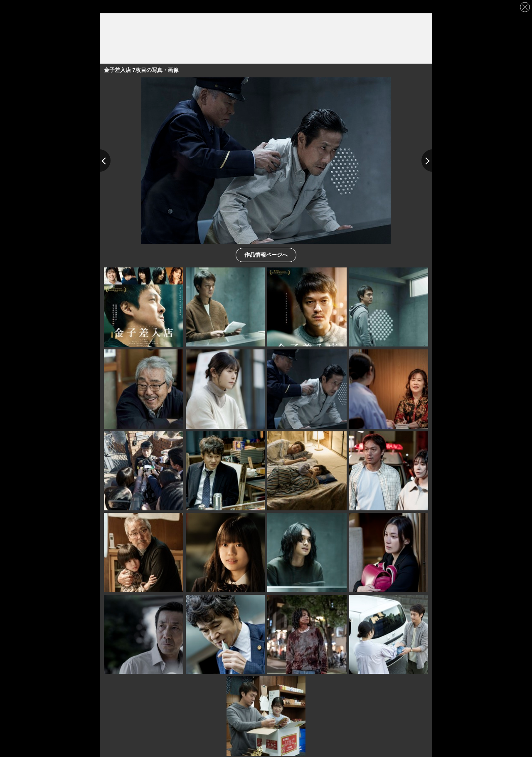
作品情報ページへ (266, 254)
